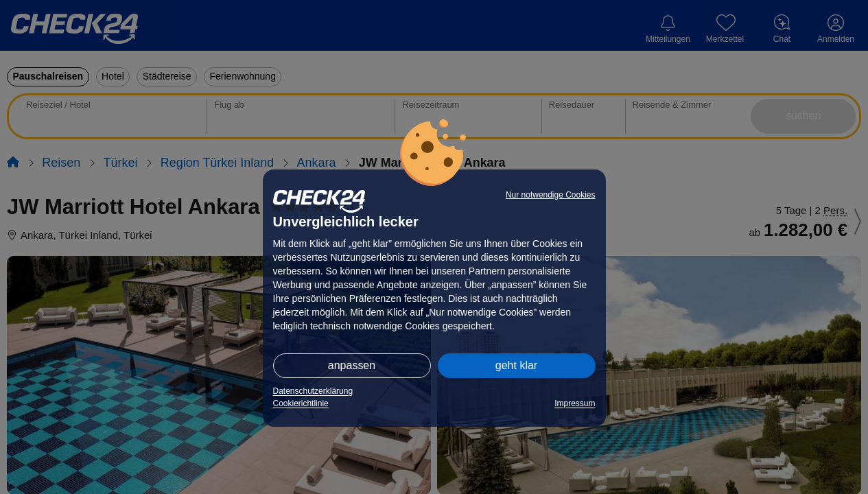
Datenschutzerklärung (313, 391)
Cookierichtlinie (301, 403)
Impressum (575, 403)
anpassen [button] (352, 365)
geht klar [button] (516, 365)
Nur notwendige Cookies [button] (551, 195)
